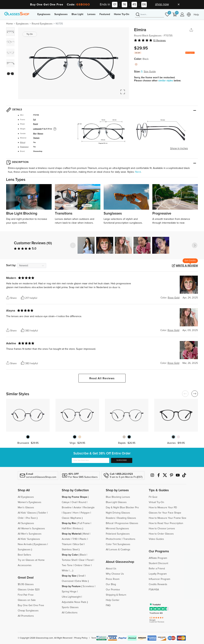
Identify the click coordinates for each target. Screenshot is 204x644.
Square (67, 513)
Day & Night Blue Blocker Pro (122, 508)
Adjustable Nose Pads (74, 602)
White (65, 571)
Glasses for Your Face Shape (165, 513)
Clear (82, 560)
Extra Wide (81, 581)
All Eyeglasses (26, 497)
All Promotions (26, 616)
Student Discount (158, 563)
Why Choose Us (115, 574)
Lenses (91, 14)
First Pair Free (26, 595)
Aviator (77, 508)
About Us (111, 569)
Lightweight (37, 129)
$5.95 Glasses (26, 584)
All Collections (70, 613)
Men (35, 134)
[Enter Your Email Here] (90, 460)
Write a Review (187, 266)
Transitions (129, 539)
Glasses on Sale (27, 600)
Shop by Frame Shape (74, 497)
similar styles (166, 81)
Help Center (113, 600)
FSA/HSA (154, 590)
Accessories (25, 565)
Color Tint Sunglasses (118, 544)
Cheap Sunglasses (28, 611)
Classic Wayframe (71, 518)
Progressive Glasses (127, 523)
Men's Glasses (26, 508)
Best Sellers (24, 555)
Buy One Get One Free (31, 605)
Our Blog (111, 584)
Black (83, 555)
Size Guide (150, 72)
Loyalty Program (158, 574)
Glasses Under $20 (29, 590)
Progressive (24, 147)
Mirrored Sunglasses (117, 529)
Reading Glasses (127, 518)
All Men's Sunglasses (30, 534)
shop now (162, 4)
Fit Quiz (153, 497)
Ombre (78, 565)
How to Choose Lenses (162, 529)
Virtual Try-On (156, 502)
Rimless (77, 529)
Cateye (66, 502)
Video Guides (156, 539)
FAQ (108, 605)
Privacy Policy (81, 638)
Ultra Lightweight (71, 597)
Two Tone (67, 565)
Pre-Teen (31, 518)
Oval (74, 502)
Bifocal (23, 143)
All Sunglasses (26, 523)
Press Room (113, 579)
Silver (87, 565)
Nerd (138, 172)
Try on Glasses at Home (31, 560)
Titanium (36, 138)
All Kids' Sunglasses (29, 539)
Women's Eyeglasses (30, 502)
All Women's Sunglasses (31, 529)
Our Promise (113, 590)
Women (40, 134)
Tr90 (75, 539)
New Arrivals (25, 544)
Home (10, 24)
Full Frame (84, 523)
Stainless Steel (70, 550)
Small (81, 576)
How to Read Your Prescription (166, 523)
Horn (76, 513)
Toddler (42, 513)
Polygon (85, 513)
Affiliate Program (158, 558)
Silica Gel (78, 544)
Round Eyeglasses (42, 24)
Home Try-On (122, 14)
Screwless (88, 586)
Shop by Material (71, 534)
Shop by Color (70, 555)
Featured (105, 14)
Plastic (83, 539)
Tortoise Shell (69, 560)
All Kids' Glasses (27, 513)
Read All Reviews (102, 378)
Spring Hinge (69, 592)
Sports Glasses (70, 607)
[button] (195, 245)
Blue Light (77, 14)
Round (36, 124)
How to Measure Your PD (163, 508)
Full (34, 120)
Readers (111, 518)
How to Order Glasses (161, 534)
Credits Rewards (158, 584)
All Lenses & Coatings (118, 550)
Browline (67, 508)
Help (196, 15)
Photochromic (114, 539)
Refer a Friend (157, 569)
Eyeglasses (44, 14)
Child (21, 518)
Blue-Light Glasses (116, 502)
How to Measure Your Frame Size (167, 518)
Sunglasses (61, 14)
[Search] (149, 15)
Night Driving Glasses (118, 513)
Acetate (66, 539)
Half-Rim (66, 529)
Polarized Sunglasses (118, 534)
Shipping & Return (116, 595)
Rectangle (89, 508)
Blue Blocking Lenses (118, 497)
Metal (86, 534)
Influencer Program (159, 579)
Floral (90, 560)
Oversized (68, 581)
